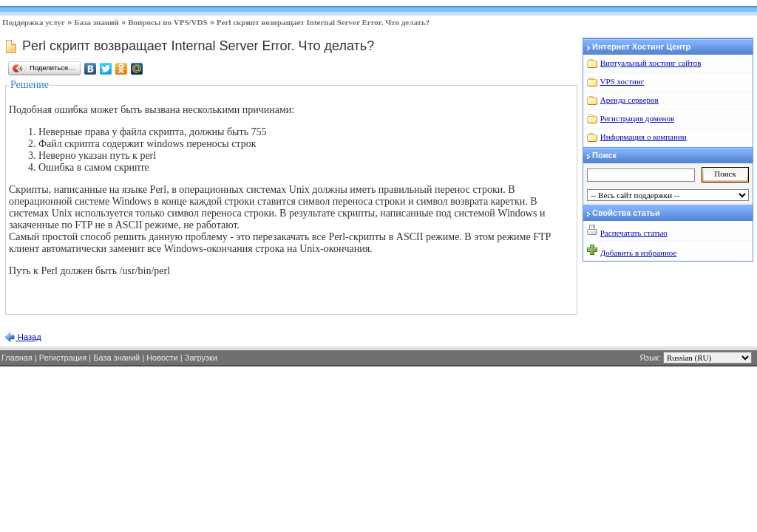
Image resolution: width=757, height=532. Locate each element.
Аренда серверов (629, 100)
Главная (17, 358)
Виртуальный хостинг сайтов (651, 63)
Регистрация (63, 358)
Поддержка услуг (34, 22)
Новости (162, 358)
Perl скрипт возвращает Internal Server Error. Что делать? (323, 22)
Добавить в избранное (639, 253)
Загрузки (201, 358)
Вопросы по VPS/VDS (167, 22)
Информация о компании (644, 137)
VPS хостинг (622, 81)
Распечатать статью (634, 233)
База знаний (96, 22)
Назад (28, 337)
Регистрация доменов (637, 118)
